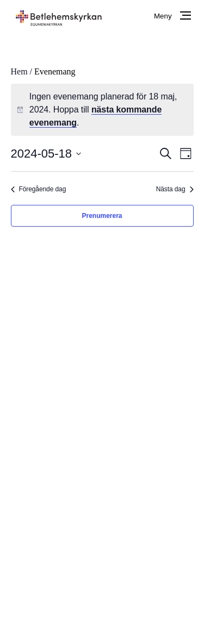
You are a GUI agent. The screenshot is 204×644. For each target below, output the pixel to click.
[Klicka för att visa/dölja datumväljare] (46, 154)
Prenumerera (102, 216)
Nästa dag (175, 189)
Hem (19, 71)
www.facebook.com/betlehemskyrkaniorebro (113, 454)
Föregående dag (39, 189)
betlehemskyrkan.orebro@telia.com (97, 467)
